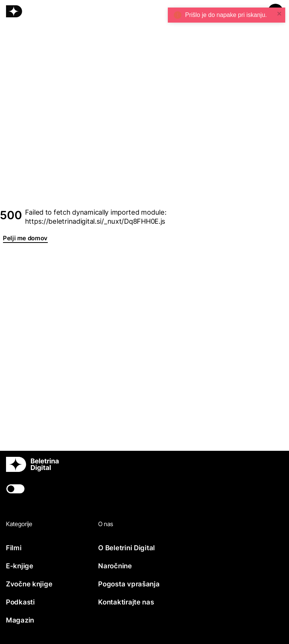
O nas (106, 524)
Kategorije (19, 524)
